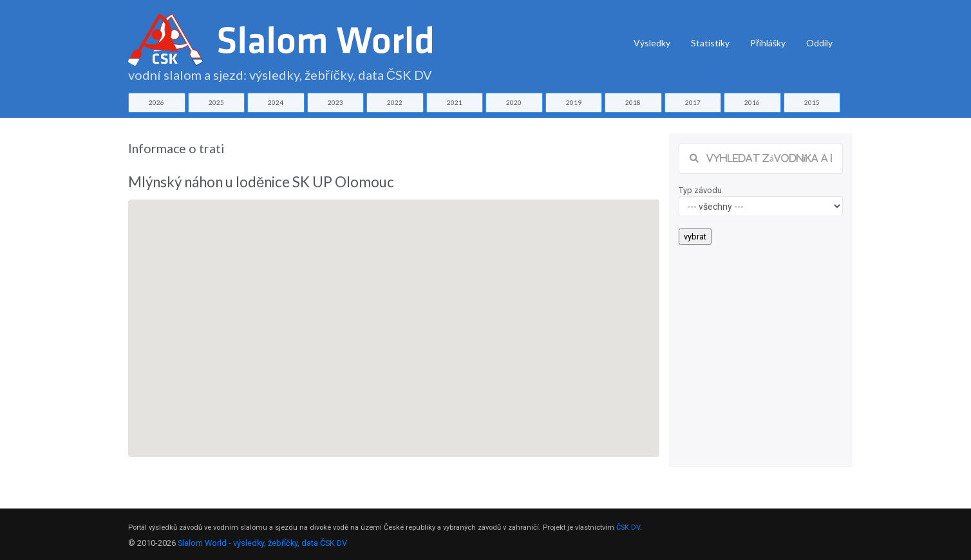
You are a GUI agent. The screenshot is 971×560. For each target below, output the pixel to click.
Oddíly (819, 43)
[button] (394, 316)
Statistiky (710, 43)
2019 (574, 102)
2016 (752, 102)
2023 (335, 102)
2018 (633, 102)
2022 (395, 102)
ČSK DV (628, 527)
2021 (455, 102)
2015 (812, 102)
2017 (693, 102)
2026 (156, 102)
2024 (276, 102)
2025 (216, 102)
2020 (514, 102)
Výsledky (652, 43)
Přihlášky (768, 43)
